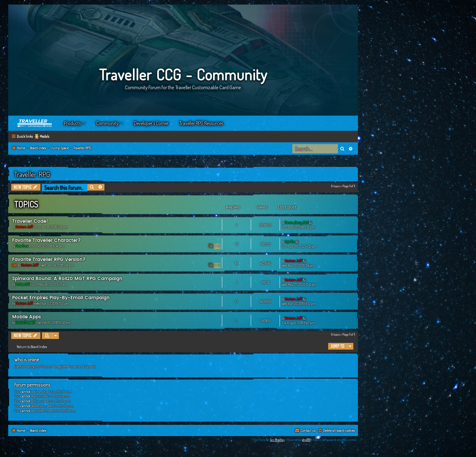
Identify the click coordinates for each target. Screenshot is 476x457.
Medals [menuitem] (44, 136)
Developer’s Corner (151, 123)
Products (72, 123)
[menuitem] (336, 431)
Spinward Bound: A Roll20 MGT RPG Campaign (67, 279)
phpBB (306, 440)
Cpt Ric (290, 242)
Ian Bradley (277, 440)
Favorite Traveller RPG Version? (49, 260)
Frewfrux (22, 246)
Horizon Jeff (24, 227)
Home (35, 123)
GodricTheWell (25, 322)
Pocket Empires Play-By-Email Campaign (61, 298)
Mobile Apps (27, 317)
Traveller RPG (32, 174)
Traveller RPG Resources (201, 123)
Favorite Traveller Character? (46, 240)
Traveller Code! (30, 221)
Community (107, 123)
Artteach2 (22, 284)
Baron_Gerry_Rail (296, 223)
